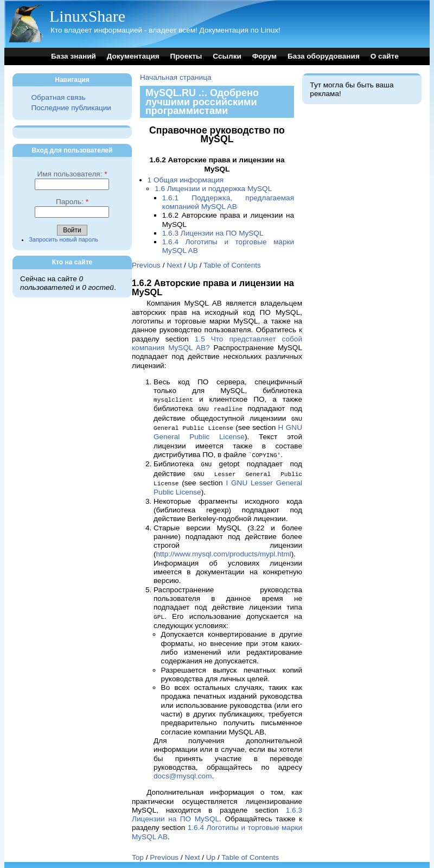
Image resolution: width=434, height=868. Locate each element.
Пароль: (72, 202)
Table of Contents (232, 265)
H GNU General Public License (228, 430)
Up (193, 265)
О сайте (385, 56)
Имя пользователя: (72, 174)
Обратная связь (58, 97)
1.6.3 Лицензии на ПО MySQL (213, 233)
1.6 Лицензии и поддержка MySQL (213, 189)
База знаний (74, 56)
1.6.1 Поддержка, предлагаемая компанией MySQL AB (228, 202)
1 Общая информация (186, 180)
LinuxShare (87, 16)
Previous (146, 265)
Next (174, 265)
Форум (264, 56)
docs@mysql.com (183, 771)
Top (138, 853)
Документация (133, 56)
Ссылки (227, 56)
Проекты (186, 56)
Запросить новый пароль (63, 239)
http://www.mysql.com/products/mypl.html (224, 550)
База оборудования (324, 56)
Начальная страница (176, 77)
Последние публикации (71, 108)
